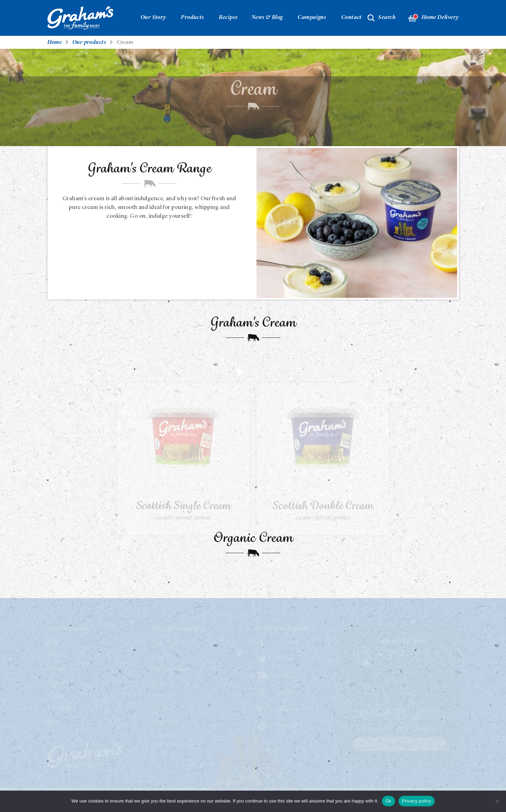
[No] (497, 801)
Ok (388, 801)
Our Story (153, 18)
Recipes (228, 18)
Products (193, 18)
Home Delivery (433, 18)
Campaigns (312, 18)
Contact (352, 18)
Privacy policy (417, 801)
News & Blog (267, 18)
